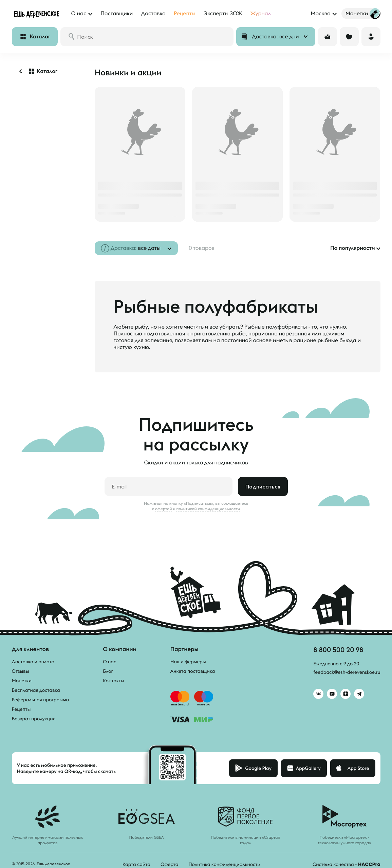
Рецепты (21, 709)
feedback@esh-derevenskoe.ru (347, 672)
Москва (320, 14)
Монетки (22, 681)
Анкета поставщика (193, 671)
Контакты (114, 681)
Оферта (170, 864)
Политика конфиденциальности (224, 864)
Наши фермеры (188, 662)
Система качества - (346, 864)
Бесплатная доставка (36, 690)
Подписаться (263, 486)
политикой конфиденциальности (208, 509)
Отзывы (21, 671)
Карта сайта (136, 864)
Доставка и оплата (33, 662)
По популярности (353, 248)
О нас (109, 662)
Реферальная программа (41, 700)
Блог (108, 671)
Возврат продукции (34, 719)
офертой (164, 509)
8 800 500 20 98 (338, 650)
